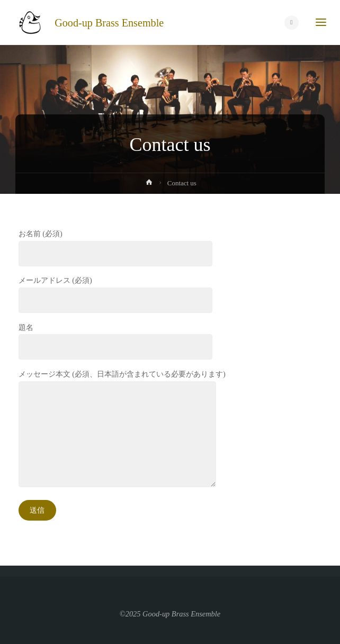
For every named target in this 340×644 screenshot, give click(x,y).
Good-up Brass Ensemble (109, 22)
